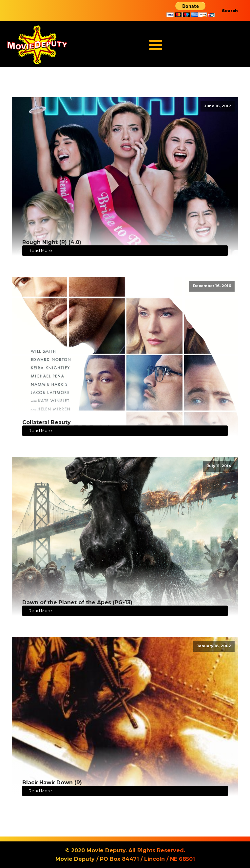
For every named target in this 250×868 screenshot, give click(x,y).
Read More (40, 250)
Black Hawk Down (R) (52, 783)
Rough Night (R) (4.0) (52, 242)
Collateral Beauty (47, 422)
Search (230, 11)
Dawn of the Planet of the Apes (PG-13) (77, 602)
